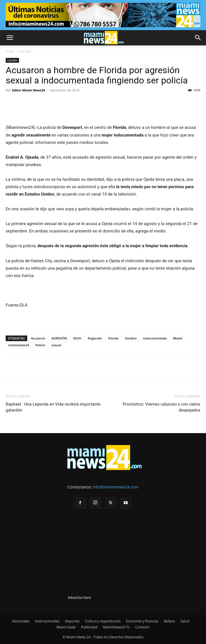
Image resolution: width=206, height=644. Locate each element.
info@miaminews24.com (115, 487)
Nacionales (21, 621)
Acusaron (38, 338)
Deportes (72, 621)
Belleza (169, 621)
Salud (185, 621)
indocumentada (155, 338)
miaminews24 (19, 345)
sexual (56, 345)
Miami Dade (66, 627)
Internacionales (47, 621)
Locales (25, 51)
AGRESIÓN (59, 338)
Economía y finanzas (142, 621)
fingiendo (95, 338)
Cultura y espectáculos (103, 621)
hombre (131, 338)
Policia (40, 345)
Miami (178, 338)
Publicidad (89, 627)
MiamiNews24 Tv (116, 627)
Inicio (10, 51)
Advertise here (79, 598)
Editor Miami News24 (29, 90)
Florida (113, 338)
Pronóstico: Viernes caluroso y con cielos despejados (161, 407)
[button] (10, 38)
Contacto (142, 627)
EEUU (77, 338)
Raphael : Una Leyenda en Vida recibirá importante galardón (53, 407)
